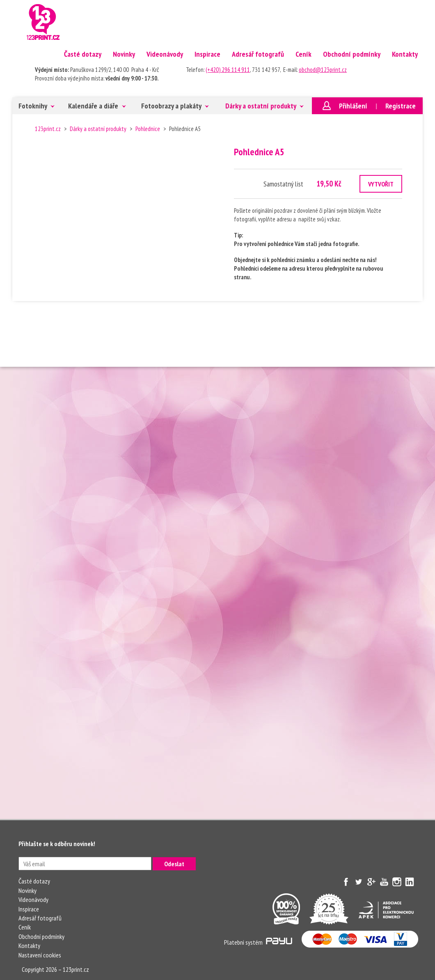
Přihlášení (353, 106)
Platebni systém (258, 942)
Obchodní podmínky (352, 54)
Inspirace (207, 54)
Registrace (401, 106)
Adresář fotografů (258, 54)
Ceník (303, 54)
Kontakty (405, 54)
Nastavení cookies (40, 955)
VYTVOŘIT (381, 184)
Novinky (124, 54)
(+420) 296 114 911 (228, 70)
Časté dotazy (83, 54)
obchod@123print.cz (323, 70)
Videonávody (165, 54)
